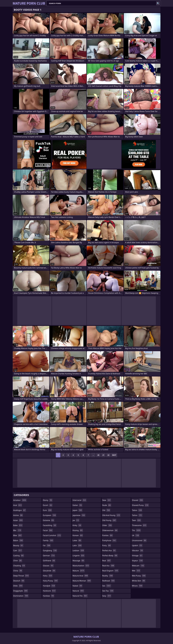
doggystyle (21, 591)
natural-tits (80, 596)
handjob (49, 586)
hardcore (49, 591)
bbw (18, 535)
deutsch (19, 581)
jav (76, 520)
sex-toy (108, 591)
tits (136, 530)
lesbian (78, 551)
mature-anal (80, 576)
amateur (20, 500)
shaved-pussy (140, 505)
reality (108, 576)
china (18, 571)
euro (47, 510)
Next (114, 455)
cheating (19, 566)
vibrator (138, 551)
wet (136, 571)
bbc (17, 530)
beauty (18, 545)
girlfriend (49, 561)
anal (18, 505)
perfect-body (110, 556)
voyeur (137, 561)
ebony (48, 500)
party (107, 545)
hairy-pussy (50, 581)
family (48, 540)
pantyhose (109, 540)
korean (78, 535)
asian (18, 520)
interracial (80, 500)
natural (78, 591)
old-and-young (111, 515)
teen (137, 520)
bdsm (18, 540)
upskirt (137, 545)
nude (107, 505)
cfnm (18, 561)
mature (79, 571)
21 (103, 455)
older (107, 525)
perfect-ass (109, 551)
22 (108, 455)
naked (78, 586)
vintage (137, 556)
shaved (138, 500)
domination (21, 596)
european (50, 515)
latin (77, 545)
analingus (20, 510)
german (49, 556)
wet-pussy (139, 576)
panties (108, 535)
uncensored (139, 540)
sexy (107, 596)
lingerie (79, 556)
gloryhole (49, 571)
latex (77, 540)
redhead (109, 581)
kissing (78, 530)
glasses (48, 566)
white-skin (139, 581)
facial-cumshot (52, 535)
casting (19, 556)
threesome (139, 525)
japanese (79, 515)
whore (137, 586)
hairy (48, 576)
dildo (18, 586)
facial (48, 530)
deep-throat (21, 576)
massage (79, 561)
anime (18, 515)
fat (47, 545)
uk (136, 535)
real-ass (108, 566)
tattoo (137, 515)
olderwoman (110, 530)
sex (107, 586)
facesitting (50, 525)
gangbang (50, 551)
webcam (138, 566)
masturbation (81, 566)
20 (98, 455)
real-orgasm (110, 571)
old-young (109, 520)
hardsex (49, 596)
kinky (77, 525)
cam (18, 551)
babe (18, 525)
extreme (49, 520)
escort (48, 505)
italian (77, 505)
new (107, 500)
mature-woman (82, 581)
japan (78, 510)
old (106, 510)
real (107, 561)
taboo (137, 510)
